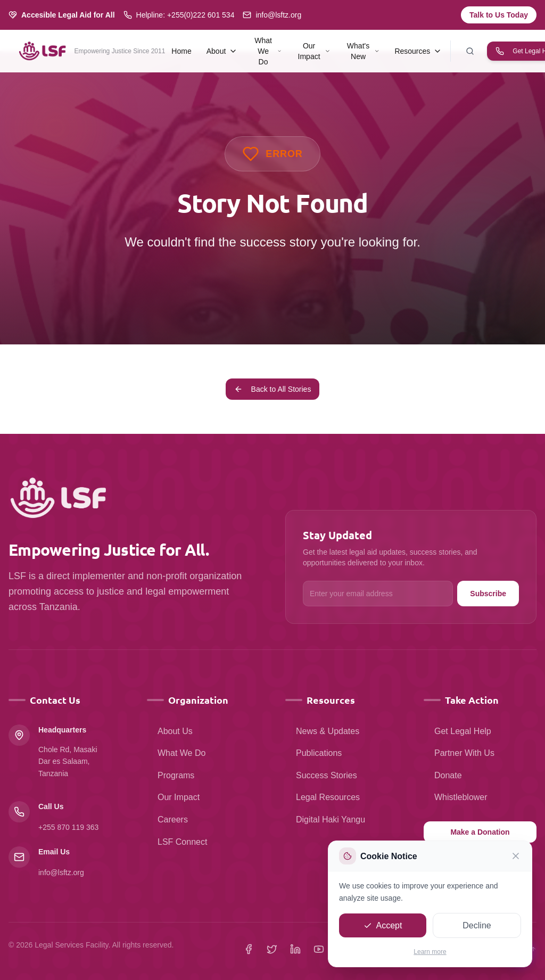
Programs (171, 775)
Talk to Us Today (499, 15)
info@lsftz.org (61, 872)
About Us (170, 731)
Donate (443, 775)
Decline (477, 927)
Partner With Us (459, 753)
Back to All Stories (273, 389)
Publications (313, 753)
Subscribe (488, 594)
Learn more (430, 953)
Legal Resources (323, 797)
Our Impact (173, 797)
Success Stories (321, 775)
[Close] (516, 858)
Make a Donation (480, 832)
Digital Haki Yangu (325, 820)
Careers (167, 820)
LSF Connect (177, 842)
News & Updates (322, 731)
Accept (383, 927)
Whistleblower (456, 797)
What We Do (176, 753)
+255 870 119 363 (68, 827)
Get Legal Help (457, 731)
